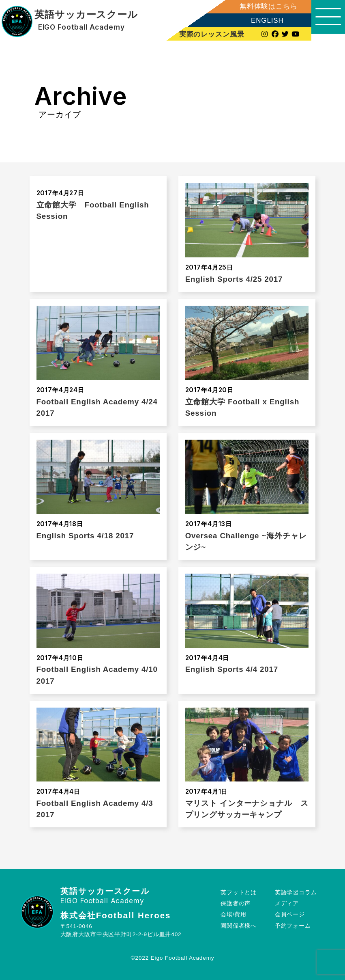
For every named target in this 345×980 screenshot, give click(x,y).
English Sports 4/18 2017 (85, 536)
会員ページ (289, 914)
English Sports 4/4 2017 (232, 669)
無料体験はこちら (262, 6)
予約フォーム (292, 926)
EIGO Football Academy (81, 27)
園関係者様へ (239, 926)
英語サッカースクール (86, 15)
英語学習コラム (296, 893)
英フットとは (239, 893)
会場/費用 (234, 914)
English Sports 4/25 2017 (234, 279)
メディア (286, 903)
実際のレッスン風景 (206, 34)
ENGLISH (260, 21)
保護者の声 (236, 903)
